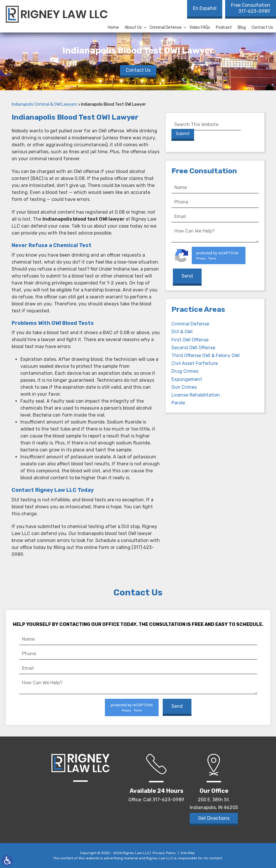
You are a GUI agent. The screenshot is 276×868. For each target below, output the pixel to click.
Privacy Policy (164, 853)
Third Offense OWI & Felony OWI (206, 355)
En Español (205, 8)
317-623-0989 (251, 8)
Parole (178, 402)
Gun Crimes (184, 386)
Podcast (224, 27)
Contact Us (262, 27)
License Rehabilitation (196, 394)
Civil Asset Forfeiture (195, 363)
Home (113, 27)
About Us (133, 27)
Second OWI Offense (193, 347)
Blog (242, 27)
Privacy (201, 259)
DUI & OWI (182, 331)
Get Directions (214, 818)
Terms (212, 259)
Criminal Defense (166, 27)
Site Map (188, 853)
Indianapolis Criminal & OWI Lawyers (44, 104)
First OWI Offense (190, 339)
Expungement (187, 378)
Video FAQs (200, 27)
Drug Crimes (185, 371)
